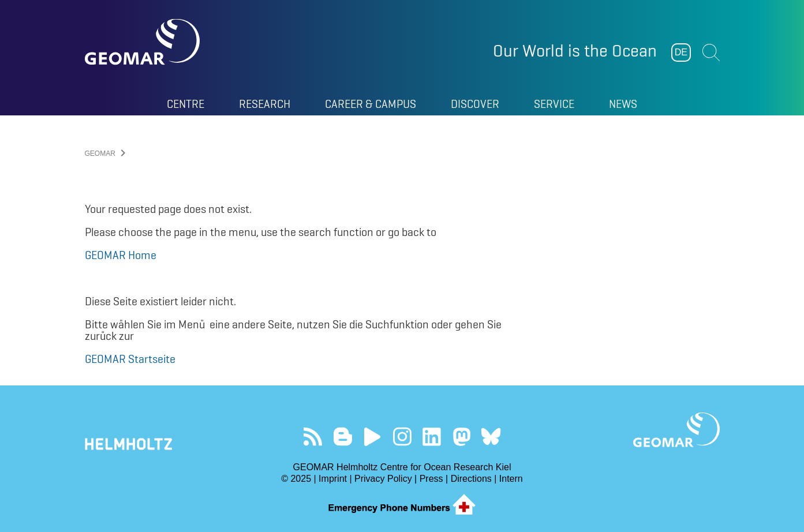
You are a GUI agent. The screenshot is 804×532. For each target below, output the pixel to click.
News (623, 104)
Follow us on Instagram (402, 437)
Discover (475, 104)
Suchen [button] (711, 53)
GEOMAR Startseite (130, 359)
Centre (186, 104)
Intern (511, 479)
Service (554, 104)
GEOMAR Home (121, 255)
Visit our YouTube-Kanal (373, 437)
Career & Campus (371, 104)
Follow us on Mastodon (461, 437)
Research (265, 104)
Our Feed (313, 437)
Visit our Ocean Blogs (343, 437)
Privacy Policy (383, 479)
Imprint (333, 479)
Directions (471, 479)
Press (431, 479)
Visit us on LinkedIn (431, 437)
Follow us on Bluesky (491, 437)
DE (681, 52)
